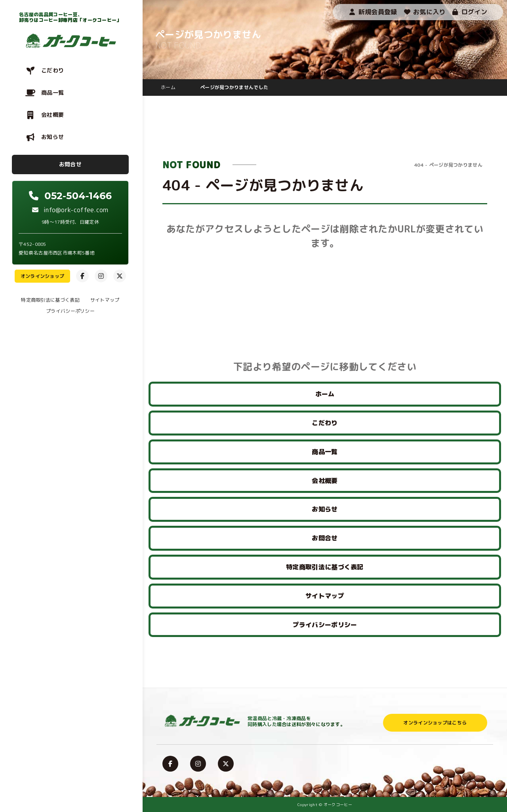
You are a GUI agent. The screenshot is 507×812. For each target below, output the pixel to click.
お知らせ (52, 137)
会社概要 (52, 115)
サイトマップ (105, 300)
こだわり (52, 70)
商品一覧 (52, 92)
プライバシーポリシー (70, 311)
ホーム (325, 394)
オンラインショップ (43, 276)
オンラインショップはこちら (435, 723)
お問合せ (70, 164)
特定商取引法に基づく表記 (50, 300)
